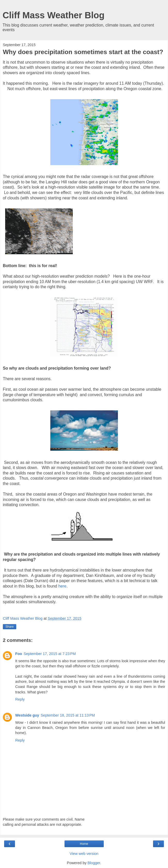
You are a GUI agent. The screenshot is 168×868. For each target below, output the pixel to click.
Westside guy (27, 715)
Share (10, 627)
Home (84, 844)
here (62, 586)
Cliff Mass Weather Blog (54, 15)
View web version (84, 854)
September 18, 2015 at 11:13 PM (68, 715)
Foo (19, 654)
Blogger (94, 863)
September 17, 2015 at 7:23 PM (50, 654)
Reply (20, 699)
